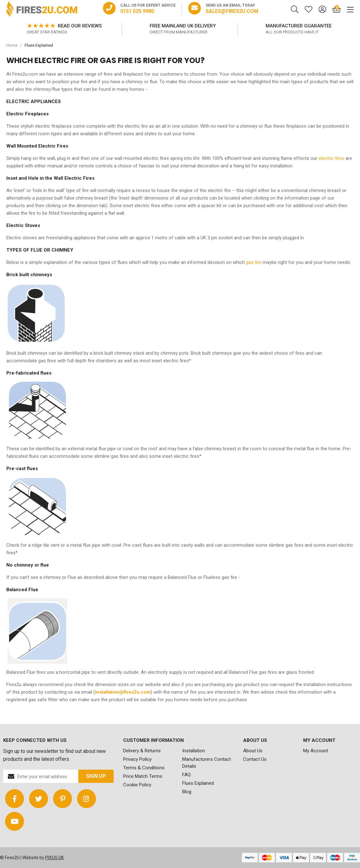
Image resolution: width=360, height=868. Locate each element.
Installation (194, 751)
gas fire (254, 262)
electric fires (331, 158)
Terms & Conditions (144, 768)
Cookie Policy (137, 785)
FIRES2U (42, 9)
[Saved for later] (305, 9)
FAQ (186, 775)
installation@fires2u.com (123, 692)
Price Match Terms (143, 776)
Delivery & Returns (142, 751)
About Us (253, 751)
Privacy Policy (137, 759)
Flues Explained (198, 783)
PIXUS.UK (54, 858)
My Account (316, 751)
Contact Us (255, 759)
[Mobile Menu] (347, 9)
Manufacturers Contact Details (207, 763)
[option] (64, 29)
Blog (187, 792)
